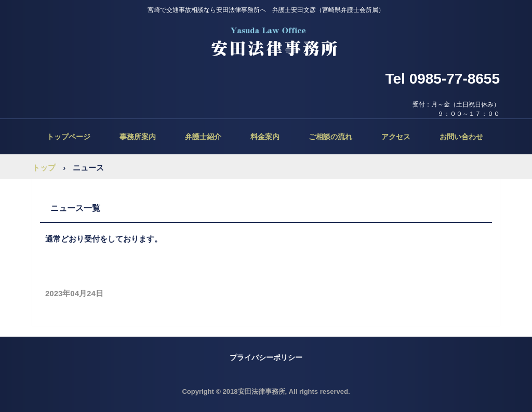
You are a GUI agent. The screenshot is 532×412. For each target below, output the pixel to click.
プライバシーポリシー (266, 357)
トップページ (69, 137)
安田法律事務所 (266, 42)
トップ (44, 168)
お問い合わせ (461, 137)
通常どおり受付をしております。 (104, 239)
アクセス (396, 137)
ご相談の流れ (330, 137)
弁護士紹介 (203, 137)
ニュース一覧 (75, 208)
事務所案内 (138, 137)
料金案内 (265, 137)
